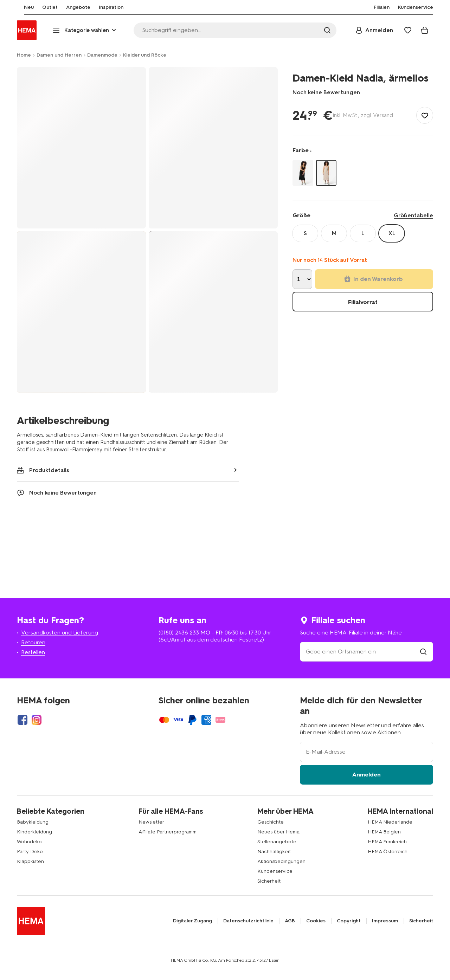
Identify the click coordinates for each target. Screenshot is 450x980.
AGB (290, 921)
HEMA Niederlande (390, 822)
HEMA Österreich (388, 852)
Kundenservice (275, 871)
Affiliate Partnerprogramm (168, 832)
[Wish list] (408, 30)
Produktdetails (43, 470)
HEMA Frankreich (387, 842)
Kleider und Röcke (145, 55)
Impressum (385, 921)
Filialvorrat (363, 302)
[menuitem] (22, 7)
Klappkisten (30, 861)
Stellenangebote (277, 842)
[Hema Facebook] (22, 720)
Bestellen (33, 652)
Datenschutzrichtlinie (248, 921)
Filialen (382, 7)
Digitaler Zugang (192, 921)
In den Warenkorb (374, 279)
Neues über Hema (278, 832)
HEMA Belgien (384, 832)
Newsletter (151, 822)
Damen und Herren (59, 55)
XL (392, 233)
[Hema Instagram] (37, 720)
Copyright (349, 921)
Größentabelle (413, 215)
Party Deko (30, 852)
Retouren (33, 642)
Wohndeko (29, 842)
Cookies (316, 921)
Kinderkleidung (34, 832)
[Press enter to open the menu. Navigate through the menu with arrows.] (85, 30)
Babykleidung (33, 822)
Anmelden (367, 775)
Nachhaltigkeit (274, 852)
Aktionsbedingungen (281, 861)
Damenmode (102, 55)
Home (24, 55)
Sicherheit (269, 881)
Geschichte (271, 822)
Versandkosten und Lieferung (60, 633)
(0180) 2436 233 (179, 633)
